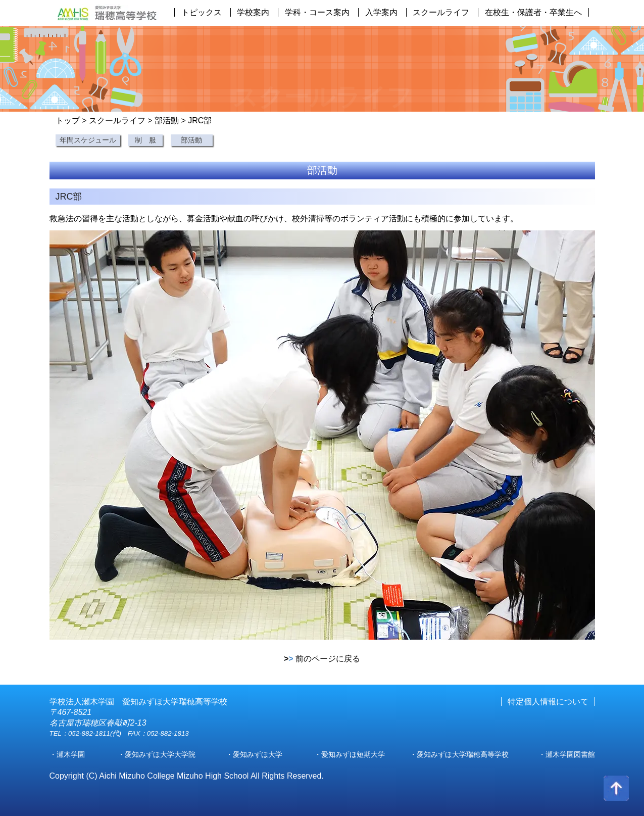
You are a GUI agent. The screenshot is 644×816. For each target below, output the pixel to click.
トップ (68, 121)
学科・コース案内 (317, 12)
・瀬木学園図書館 (567, 754)
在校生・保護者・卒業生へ (533, 12)
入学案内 (381, 12)
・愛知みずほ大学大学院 (157, 754)
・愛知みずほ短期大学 (350, 754)
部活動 (167, 121)
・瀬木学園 (67, 754)
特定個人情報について (548, 702)
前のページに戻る (322, 659)
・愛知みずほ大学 (254, 754)
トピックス (202, 12)
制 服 (145, 140)
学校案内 (253, 12)
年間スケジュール (88, 140)
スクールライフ (441, 12)
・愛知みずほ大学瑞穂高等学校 (459, 754)
